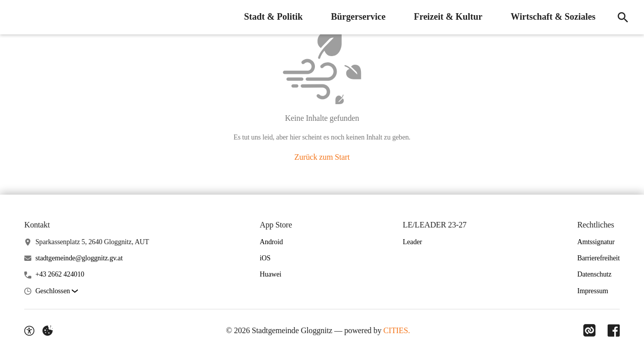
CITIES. (397, 330)
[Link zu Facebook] (614, 331)
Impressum (593, 291)
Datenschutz (594, 274)
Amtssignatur (596, 242)
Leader (412, 242)
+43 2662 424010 (60, 274)
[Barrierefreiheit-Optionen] (29, 331)
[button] (57, 291)
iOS (265, 258)
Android (271, 242)
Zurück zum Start (322, 157)
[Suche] (623, 17)
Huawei (271, 274)
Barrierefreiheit (599, 258)
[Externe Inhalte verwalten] (48, 331)
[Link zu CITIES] (589, 331)
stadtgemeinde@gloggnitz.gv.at (79, 258)
